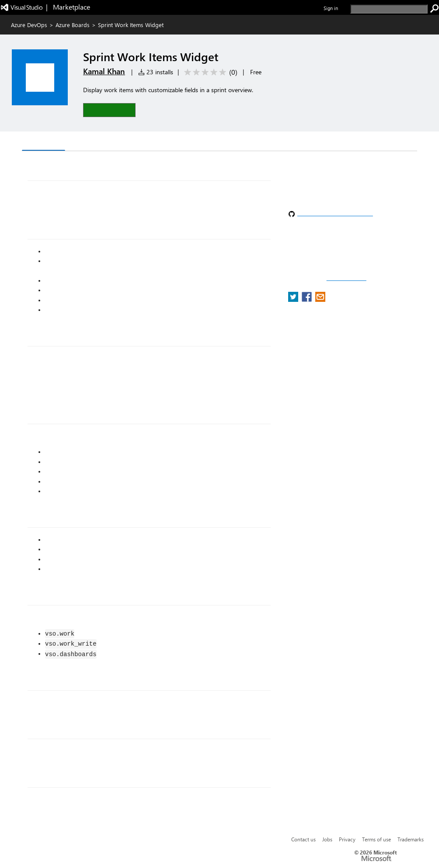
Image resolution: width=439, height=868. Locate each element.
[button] (109, 110)
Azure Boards (73, 25)
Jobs (327, 839)
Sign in (331, 8)
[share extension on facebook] (308, 299)
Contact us (303, 839)
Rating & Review (129, 142)
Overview (44, 142)
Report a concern (347, 278)
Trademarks (411, 839)
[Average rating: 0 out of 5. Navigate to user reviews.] (209, 72)
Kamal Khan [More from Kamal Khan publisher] (104, 71)
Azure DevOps (29, 25)
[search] (389, 9)
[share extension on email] (320, 299)
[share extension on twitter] (294, 299)
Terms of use (376, 839)
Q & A (81, 142)
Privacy (347, 839)
